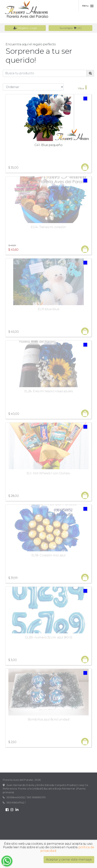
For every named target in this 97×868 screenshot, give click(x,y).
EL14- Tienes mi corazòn (48, 227)
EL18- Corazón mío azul (48, 555)
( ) (70, 28)
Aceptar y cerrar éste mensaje (69, 860)
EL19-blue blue (48, 309)
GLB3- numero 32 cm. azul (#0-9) (49, 637)
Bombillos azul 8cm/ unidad (49, 719)
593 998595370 (36, 797)
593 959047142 (15, 803)
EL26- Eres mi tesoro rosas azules (49, 391)
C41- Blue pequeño (48, 145)
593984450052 (16, 797)
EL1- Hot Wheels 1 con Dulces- (48, 473)
